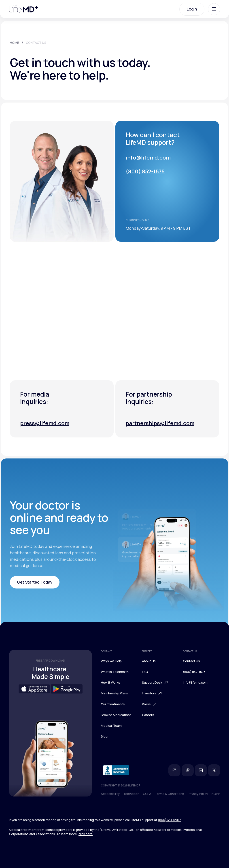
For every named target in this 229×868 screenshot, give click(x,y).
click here (86, 834)
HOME (14, 43)
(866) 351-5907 (169, 820)
